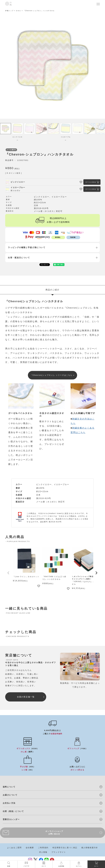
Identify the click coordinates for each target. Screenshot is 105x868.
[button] (8, 574)
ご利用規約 (43, 848)
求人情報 (43, 853)
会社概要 (30, 848)
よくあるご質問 (14, 848)
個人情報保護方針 (90, 848)
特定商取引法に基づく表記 (65, 848)
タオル (18, 11)
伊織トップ (9, 11)
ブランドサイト (59, 853)
